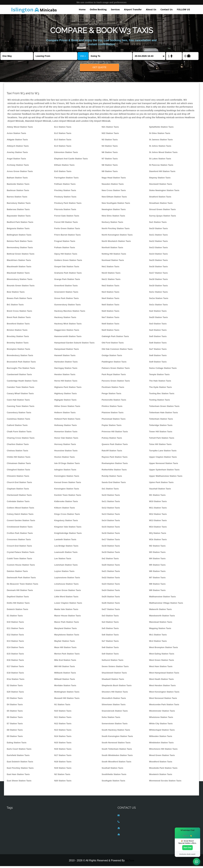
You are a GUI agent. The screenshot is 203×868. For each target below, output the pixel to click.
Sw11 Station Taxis (158, 237)
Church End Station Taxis (19, 484)
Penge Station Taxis (111, 395)
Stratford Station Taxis (160, 199)
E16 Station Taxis (15, 662)
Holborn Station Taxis (65, 414)
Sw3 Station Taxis (158, 326)
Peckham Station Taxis (113, 389)
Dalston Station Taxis (17, 573)
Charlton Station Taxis (18, 446)
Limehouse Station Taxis (66, 586)
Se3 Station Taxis (110, 618)
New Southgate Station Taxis (116, 205)
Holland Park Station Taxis (67, 421)
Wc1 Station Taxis (158, 637)
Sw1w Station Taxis (159, 300)
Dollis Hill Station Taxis (18, 605)
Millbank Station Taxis (65, 675)
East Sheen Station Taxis (19, 783)
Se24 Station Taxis (111, 592)
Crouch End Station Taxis (19, 548)
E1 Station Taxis (15, 618)
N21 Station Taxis (110, 129)
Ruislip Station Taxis (112, 478)
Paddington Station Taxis (114, 364)
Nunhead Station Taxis (113, 262)
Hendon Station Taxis (65, 376)
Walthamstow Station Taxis (162, 598)
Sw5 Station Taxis (158, 338)
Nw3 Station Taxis (110, 294)
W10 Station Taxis (158, 503)
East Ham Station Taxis (18, 776)
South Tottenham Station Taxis (117, 751)
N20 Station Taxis (63, 783)
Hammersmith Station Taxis (68, 338)
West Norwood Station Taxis (163, 700)
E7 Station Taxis (15, 725)
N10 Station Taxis (63, 713)
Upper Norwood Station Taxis (164, 465)
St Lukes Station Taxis (160, 161)
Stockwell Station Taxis (161, 186)
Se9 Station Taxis (110, 656)
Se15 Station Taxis (111, 529)
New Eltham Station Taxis (114, 199)
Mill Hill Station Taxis (65, 668)
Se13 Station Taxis (111, 516)
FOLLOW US (183, 9)
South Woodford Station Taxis (116, 764)
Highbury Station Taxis (65, 395)
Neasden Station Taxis (113, 186)
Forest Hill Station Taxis (66, 224)
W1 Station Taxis (157, 497)
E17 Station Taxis (15, 668)
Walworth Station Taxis (160, 611)
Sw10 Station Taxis (158, 230)
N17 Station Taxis (63, 757)
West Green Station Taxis (162, 662)
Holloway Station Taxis (65, 427)
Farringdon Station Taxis (66, 180)
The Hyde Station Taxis (160, 389)
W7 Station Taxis (157, 579)
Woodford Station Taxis (161, 764)
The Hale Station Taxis (160, 383)
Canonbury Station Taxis (19, 414)
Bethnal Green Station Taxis (21, 256)
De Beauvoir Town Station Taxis (23, 586)
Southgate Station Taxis (113, 783)
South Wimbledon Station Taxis (117, 757)
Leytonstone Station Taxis (67, 579)
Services (115, 9)
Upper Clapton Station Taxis (163, 459)
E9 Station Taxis (15, 738)
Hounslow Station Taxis (66, 452)
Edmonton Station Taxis (66, 154)
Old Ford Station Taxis (113, 345)
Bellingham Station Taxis (19, 237)
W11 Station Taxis (158, 510)
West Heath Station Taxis (161, 681)
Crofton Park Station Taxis (20, 535)
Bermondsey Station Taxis (20, 249)
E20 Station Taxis (15, 694)
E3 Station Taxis (15, 700)
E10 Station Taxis (15, 624)
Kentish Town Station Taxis (68, 497)
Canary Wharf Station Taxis (20, 395)
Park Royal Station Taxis (114, 376)
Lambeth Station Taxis (65, 541)
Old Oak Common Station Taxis (117, 351)
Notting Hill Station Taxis (114, 256)
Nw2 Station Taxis (110, 287)
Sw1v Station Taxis (158, 294)
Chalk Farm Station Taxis (19, 433)
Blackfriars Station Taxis (19, 262)
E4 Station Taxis (15, 706)
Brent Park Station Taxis (19, 319)
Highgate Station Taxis (65, 402)
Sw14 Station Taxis (158, 256)
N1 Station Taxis (62, 706)
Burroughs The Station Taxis (21, 370)
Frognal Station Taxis (65, 243)
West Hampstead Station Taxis (164, 675)
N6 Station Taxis (110, 154)
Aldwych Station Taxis (18, 148)
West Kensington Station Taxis (164, 694)
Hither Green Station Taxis (67, 408)
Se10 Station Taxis (111, 497)
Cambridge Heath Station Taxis (22, 383)
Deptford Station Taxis (18, 598)
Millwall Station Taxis (65, 681)
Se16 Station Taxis (111, 535)
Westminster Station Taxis (162, 713)
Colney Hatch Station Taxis (20, 516)
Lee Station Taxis (63, 560)
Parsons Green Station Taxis (116, 383)
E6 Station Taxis (15, 719)
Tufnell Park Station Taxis (162, 440)
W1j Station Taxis (158, 535)
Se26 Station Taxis (111, 605)
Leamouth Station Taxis (66, 554)
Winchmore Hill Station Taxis (163, 751)
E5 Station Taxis (15, 713)
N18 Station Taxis (63, 764)
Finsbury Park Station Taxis (68, 205)
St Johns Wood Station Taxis (163, 154)
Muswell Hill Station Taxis (67, 700)
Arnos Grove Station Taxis (20, 173)
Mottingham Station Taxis (67, 694)
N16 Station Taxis (63, 751)
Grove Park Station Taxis (66, 300)
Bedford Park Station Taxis (20, 224)
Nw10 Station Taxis (111, 275)
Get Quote (99, 67)
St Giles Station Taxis (160, 135)
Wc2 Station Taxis (158, 643)
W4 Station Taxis (157, 560)
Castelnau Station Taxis (18, 421)
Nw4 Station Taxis (110, 300)
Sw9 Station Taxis (158, 364)
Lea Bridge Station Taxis (66, 548)
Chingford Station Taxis (18, 472)
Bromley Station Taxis (18, 345)
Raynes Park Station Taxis (115, 459)
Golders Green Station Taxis (68, 262)
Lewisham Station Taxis (66, 567)
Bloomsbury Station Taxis (20, 281)
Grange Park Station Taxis (67, 281)
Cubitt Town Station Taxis (19, 560)
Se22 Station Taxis (111, 579)
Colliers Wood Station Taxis (20, 510)
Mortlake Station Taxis (65, 687)
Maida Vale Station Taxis (66, 611)
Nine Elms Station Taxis (113, 218)
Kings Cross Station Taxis (67, 516)
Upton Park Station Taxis (161, 484)
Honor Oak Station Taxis (66, 440)
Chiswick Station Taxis (18, 478)
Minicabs (34, 9)
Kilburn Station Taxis (65, 510)
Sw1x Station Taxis (158, 306)
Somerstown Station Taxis (115, 725)
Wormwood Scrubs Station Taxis (165, 783)
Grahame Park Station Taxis (68, 275)
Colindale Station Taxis (18, 503)
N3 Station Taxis (110, 141)
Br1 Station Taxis (15, 306)
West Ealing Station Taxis (162, 656)
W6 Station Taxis (157, 573)
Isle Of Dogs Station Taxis (67, 465)
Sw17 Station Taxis (158, 275)
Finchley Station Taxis (65, 192)
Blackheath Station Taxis (19, 268)
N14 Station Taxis (63, 738)
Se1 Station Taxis (110, 491)
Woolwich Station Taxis (161, 776)
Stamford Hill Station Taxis (162, 173)
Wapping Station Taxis (160, 630)
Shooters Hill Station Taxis (115, 694)
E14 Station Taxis (15, 649)
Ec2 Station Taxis (63, 135)
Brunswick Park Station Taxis (21, 364)
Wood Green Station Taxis (162, 757)
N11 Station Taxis (63, 719)
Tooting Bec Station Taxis (162, 395)
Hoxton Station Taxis (64, 459)
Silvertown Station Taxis (114, 706)
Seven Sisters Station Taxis (115, 668)
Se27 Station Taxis (111, 611)
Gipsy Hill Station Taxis (66, 256)
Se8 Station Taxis (110, 649)
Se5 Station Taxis (110, 630)
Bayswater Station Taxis (19, 218)
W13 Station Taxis (158, 522)
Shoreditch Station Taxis (114, 700)
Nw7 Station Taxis (110, 319)
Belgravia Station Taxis (18, 230)
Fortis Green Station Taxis (67, 230)
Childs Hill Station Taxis (19, 459)
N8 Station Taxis (110, 167)
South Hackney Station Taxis (116, 732)
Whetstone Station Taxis (161, 719)
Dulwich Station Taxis (18, 611)
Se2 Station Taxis (110, 560)
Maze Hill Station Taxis (65, 649)
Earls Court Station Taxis (19, 751)
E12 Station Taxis (15, 637)
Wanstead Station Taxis (161, 624)
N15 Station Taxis (63, 744)
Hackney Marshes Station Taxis (70, 313)
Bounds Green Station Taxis (21, 287)
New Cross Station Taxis (114, 192)
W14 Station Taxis (158, 529)
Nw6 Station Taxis (110, 313)
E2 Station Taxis (15, 687)
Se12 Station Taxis (111, 510)
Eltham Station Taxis (64, 167)
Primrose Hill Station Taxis (115, 433)
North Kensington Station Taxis (117, 237)
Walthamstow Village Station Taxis (166, 605)
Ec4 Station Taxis (63, 148)
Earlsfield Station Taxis (18, 757)
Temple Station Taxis (159, 376)
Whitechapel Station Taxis (162, 732)
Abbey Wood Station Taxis (20, 129)
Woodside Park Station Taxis (163, 770)
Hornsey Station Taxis (65, 446)
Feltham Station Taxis (65, 186)
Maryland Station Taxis (65, 630)
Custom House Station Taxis (21, 567)
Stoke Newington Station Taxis (164, 192)
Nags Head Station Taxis (114, 180)
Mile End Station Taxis (65, 662)
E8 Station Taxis (15, 732)
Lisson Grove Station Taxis (68, 592)
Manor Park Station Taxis (67, 624)
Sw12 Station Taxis (158, 243)
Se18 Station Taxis (111, 548)
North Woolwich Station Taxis (116, 243)
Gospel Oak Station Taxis (67, 268)
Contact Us (167, 9)
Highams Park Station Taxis (68, 389)
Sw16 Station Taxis (158, 268)
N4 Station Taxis (110, 148)
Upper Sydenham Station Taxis (164, 472)
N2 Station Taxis (62, 776)
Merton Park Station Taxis (67, 656)
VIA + (83, 56)
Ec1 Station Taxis (63, 129)
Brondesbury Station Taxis (20, 357)
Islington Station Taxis (65, 472)
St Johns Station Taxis (160, 148)
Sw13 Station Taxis (158, 249)
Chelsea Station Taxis (18, 452)
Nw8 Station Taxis (110, 326)
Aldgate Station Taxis (17, 141)
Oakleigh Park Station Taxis (115, 338)
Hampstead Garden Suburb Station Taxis (74, 345)
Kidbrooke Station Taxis (66, 503)
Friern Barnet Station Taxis (67, 237)
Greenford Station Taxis (66, 287)
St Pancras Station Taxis (161, 167)
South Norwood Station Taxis (116, 744)
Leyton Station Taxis (64, 573)
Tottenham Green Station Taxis (164, 408)
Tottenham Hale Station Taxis (164, 414)
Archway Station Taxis (18, 167)
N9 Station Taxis (110, 173)
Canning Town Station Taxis (21, 408)
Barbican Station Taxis (18, 192)
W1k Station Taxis (158, 541)
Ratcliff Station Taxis (112, 452)
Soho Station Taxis (111, 719)
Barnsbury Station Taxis (19, 205)
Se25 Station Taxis (111, 598)
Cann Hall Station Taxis (18, 402)
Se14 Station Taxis (111, 522)
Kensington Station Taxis (67, 491)
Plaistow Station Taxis (113, 414)
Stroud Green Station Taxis (162, 211)
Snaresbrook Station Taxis (115, 713)
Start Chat (187, 847)
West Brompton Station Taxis (164, 649)
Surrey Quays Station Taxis (163, 218)
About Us (151, 9)
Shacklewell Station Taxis (114, 675)
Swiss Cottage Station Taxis (163, 370)
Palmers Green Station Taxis (116, 370)
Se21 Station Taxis (111, 573)
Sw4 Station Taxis (158, 332)
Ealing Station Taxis (17, 744)
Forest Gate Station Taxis (67, 218)
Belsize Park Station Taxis (20, 243)
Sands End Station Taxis (114, 484)
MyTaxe (130, 863)
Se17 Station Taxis (111, 541)
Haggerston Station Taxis (67, 332)
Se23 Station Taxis (111, 586)
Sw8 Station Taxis (158, 357)
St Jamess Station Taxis (161, 141)
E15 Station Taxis (15, 656)
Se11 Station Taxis (111, 503)
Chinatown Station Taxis (19, 465)
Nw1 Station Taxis (110, 268)
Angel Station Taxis (16, 161)
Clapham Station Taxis (18, 491)
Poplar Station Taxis (112, 427)
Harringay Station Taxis (66, 370)
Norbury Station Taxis (112, 224)
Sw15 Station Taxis (158, 262)
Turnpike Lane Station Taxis (163, 452)
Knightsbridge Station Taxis (68, 535)
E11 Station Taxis (15, 630)
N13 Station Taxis (63, 732)
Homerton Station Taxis (66, 433)
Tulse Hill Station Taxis (160, 446)
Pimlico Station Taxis (112, 408)
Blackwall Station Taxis (18, 275)
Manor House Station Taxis (67, 618)
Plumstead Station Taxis (114, 421)
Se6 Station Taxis (110, 637)
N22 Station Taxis (110, 135)
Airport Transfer (133, 9)
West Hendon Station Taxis (162, 687)
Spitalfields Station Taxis (161, 129)
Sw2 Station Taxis (158, 313)
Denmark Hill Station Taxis (20, 592)
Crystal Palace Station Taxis (21, 554)
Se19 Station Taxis (111, 554)
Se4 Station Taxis (110, 624)
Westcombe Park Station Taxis (164, 706)
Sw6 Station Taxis (158, 345)
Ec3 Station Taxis (63, 141)
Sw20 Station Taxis (158, 319)
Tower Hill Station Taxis (161, 433)
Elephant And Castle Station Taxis (71, 161)
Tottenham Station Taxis (161, 421)
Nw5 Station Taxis (110, 306)
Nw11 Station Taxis (111, 281)
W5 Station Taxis (157, 567)
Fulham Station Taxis (65, 249)
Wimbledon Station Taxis (161, 744)
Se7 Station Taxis (110, 643)
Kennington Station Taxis (67, 478)
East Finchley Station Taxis (20, 770)
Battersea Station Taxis (18, 211)
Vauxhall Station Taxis (160, 491)
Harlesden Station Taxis (66, 364)
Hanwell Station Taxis (65, 357)
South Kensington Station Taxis (117, 738)
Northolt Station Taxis (112, 249)
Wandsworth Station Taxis (162, 618)
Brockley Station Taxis (18, 338)
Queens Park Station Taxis (115, 446)
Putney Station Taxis (112, 440)
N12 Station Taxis (63, 725)
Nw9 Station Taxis (110, 332)
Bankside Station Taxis (18, 186)
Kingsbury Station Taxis (66, 522)
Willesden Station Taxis (161, 738)
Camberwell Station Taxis (19, 376)
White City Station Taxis (161, 725)
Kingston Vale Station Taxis (68, 529)
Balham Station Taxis (17, 180)
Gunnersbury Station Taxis (67, 306)
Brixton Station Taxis (17, 332)
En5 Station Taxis (63, 173)
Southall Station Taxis (112, 770)
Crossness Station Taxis (19, 541)
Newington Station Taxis (114, 211)
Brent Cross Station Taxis (19, 313)
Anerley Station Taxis (17, 154)
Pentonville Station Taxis (114, 402)
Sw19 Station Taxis (158, 287)
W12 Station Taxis (158, 516)
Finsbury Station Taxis (65, 199)
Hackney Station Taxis (65, 319)
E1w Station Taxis (16, 681)
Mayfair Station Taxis (65, 643)
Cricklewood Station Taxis (20, 529)
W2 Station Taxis (157, 548)
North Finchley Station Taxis (116, 230)
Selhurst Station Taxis (113, 662)
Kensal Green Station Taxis (68, 484)
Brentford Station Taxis (18, 326)
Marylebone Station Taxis (67, 637)
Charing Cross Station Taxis (21, 440)
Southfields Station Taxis (114, 776)
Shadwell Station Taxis (113, 681)
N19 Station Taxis (63, 770)
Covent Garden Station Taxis (21, 522)
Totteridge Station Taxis (161, 427)
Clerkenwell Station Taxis (19, 497)
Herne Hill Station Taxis (66, 383)
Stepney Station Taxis (160, 180)
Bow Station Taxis (16, 294)
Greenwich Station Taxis (66, 294)
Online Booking (98, 9)
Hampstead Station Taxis (67, 351)
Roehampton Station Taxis (115, 465)
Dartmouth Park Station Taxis (21, 579)
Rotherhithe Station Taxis (114, 472)
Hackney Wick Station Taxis (68, 326)
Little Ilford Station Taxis (66, 598)
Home (82, 9)
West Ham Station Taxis (161, 668)
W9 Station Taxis (157, 592)
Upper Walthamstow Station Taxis (166, 478)
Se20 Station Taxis (111, 567)
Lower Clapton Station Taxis (68, 605)
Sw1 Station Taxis (158, 224)
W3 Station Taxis (157, 554)
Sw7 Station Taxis (158, 351)
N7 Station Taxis (110, 161)
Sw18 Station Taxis (158, 281)
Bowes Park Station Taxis (19, 300)
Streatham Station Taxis (161, 205)
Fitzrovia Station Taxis (65, 211)
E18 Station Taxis (15, 675)
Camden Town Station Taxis (21, 389)
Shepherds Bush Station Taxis (117, 687)
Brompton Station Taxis (18, 351)
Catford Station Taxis (17, 427)
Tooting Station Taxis (159, 402)
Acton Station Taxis (16, 135)
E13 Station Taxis (15, 643)
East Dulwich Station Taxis (20, 764)
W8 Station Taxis (157, 586)
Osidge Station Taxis (112, 357)
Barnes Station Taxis (17, 199)
